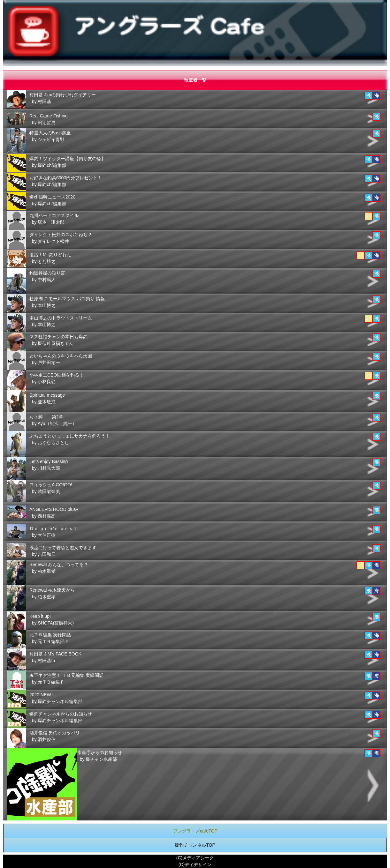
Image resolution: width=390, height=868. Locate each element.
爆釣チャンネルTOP (195, 845)
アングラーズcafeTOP (195, 831)
